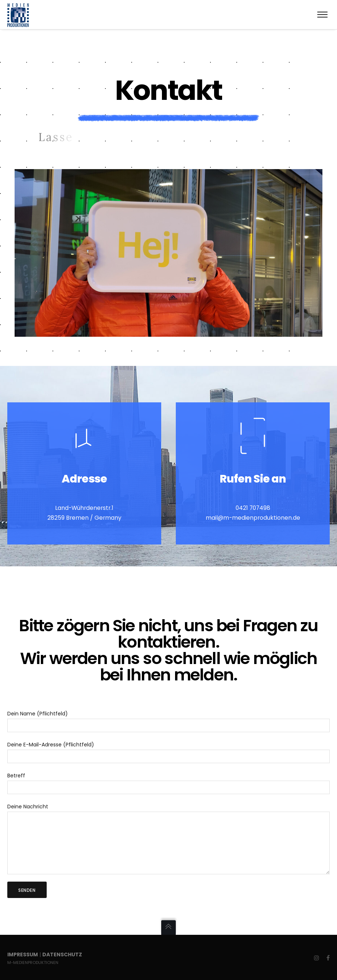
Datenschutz (62, 954)
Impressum (23, 954)
